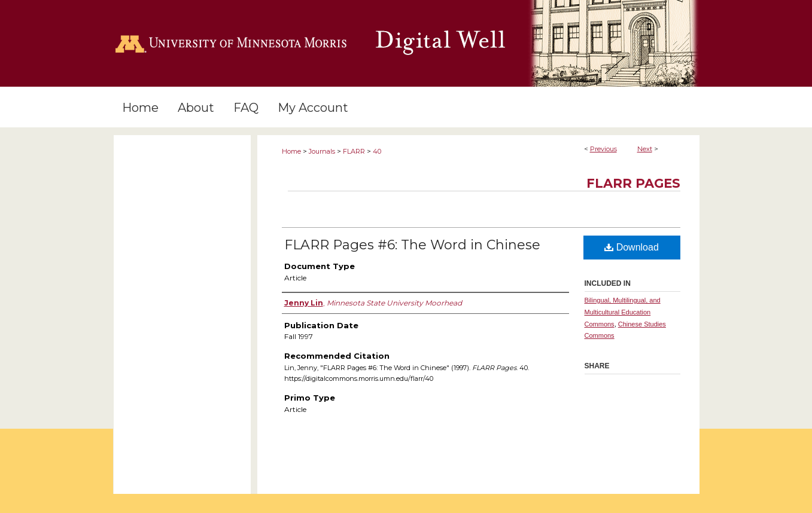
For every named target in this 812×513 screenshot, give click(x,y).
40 (377, 151)
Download (632, 247)
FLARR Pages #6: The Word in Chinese (412, 245)
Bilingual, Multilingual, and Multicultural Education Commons (623, 312)
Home (291, 151)
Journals (322, 151)
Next (645, 149)
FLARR (354, 151)
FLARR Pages (633, 183)
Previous (603, 149)
